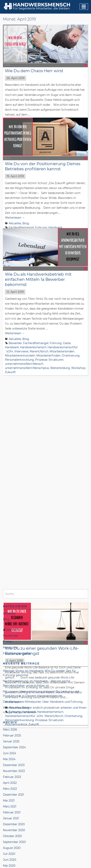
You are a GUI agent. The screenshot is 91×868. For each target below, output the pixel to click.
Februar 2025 (12, 583)
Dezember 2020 (14, 672)
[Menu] (84, 7)
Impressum (12, 860)
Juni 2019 (9, 766)
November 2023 (14, 618)
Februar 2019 (12, 790)
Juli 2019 (9, 760)
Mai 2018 (9, 843)
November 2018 (14, 808)
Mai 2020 (9, 713)
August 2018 (11, 825)
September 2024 (14, 595)
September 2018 (14, 819)
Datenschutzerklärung (40, 860)
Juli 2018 (9, 831)
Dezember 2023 (14, 612)
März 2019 (10, 784)
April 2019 (10, 778)
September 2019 (14, 748)
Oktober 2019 (12, 743)
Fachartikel (11, 483)
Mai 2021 (9, 648)
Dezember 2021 (13, 642)
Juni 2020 (10, 707)
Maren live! (10, 495)
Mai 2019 (9, 772)
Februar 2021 (12, 660)
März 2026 (10, 577)
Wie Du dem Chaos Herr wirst (34, 71)
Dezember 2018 (14, 802)
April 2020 (10, 719)
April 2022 (10, 630)
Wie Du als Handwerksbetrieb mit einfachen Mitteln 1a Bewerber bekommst (38, 272)
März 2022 (10, 636)
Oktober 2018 (12, 814)
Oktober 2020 (12, 683)
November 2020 (14, 677)
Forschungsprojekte (17, 501)
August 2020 (12, 695)
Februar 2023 (12, 624)
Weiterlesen (15, 214)
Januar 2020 (11, 725)
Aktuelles (15, 220)
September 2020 (14, 689)
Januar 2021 (11, 666)
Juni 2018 (9, 837)
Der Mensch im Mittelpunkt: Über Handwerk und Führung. (43, 549)
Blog (26, 220)
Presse (7, 489)
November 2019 (14, 737)
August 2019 (11, 754)
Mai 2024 (9, 606)
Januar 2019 (11, 796)
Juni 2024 (10, 601)
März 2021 (10, 654)
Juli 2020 (9, 701)
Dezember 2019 (14, 731)
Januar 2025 (11, 589)
